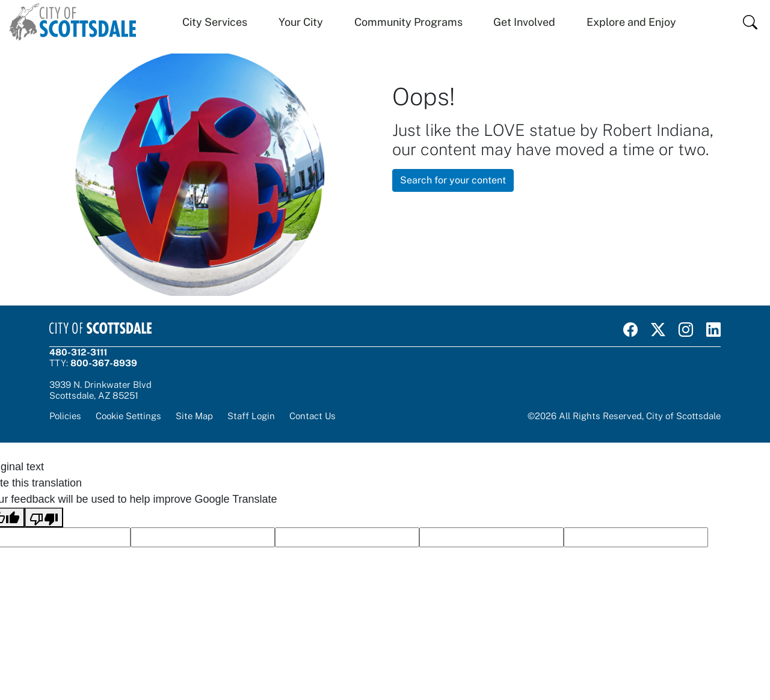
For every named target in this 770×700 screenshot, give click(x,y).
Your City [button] (301, 22)
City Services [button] (215, 22)
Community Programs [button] (408, 22)
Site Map (194, 416)
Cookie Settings (128, 416)
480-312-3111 (78, 352)
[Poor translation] (44, 517)
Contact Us (313, 416)
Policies (65, 416)
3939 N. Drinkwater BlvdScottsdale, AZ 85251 (100, 390)
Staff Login (251, 416)
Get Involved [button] (524, 22)
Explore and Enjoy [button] (631, 22)
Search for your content (453, 180)
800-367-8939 (104, 363)
